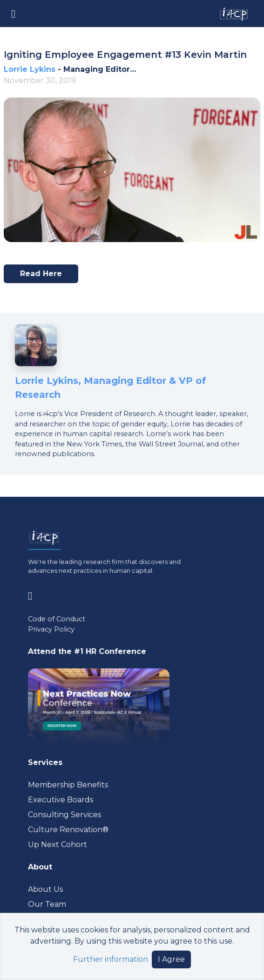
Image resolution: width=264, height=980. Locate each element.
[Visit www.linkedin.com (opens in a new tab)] (34, 594)
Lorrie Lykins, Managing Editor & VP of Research (111, 388)
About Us (45, 889)
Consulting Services (64, 815)
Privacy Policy (51, 629)
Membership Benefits (68, 785)
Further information (111, 959)
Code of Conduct (57, 619)
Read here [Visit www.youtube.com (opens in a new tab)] (45, 276)
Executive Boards (61, 800)
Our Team (47, 904)
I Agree (171, 959)
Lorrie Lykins (30, 69)
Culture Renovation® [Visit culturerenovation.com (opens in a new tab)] (68, 830)
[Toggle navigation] (13, 13)
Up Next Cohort (58, 844)
